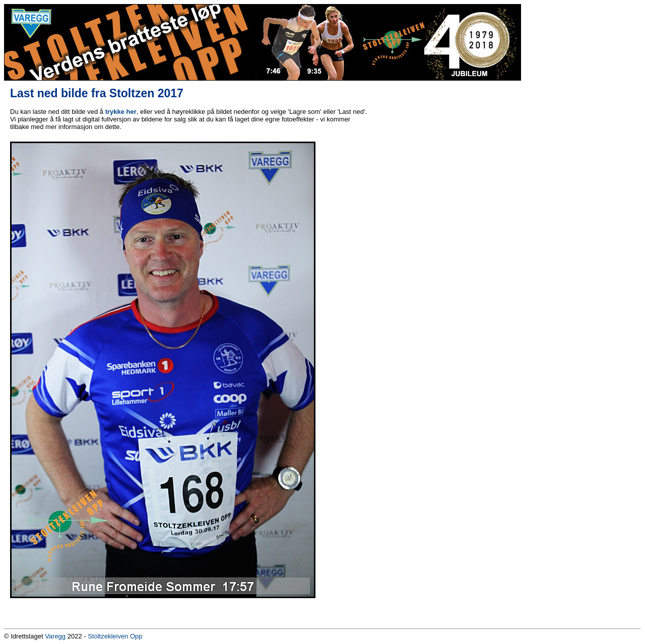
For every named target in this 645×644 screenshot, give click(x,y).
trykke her (121, 112)
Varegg (55, 636)
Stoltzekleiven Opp (115, 636)
